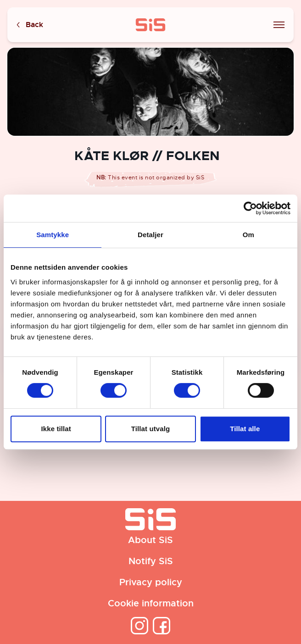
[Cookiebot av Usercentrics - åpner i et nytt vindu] (250, 208)
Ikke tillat (56, 429)
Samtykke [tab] (53, 235)
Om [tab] (248, 235)
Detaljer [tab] (150, 235)
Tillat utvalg (150, 429)
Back (29, 25)
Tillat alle (245, 429)
